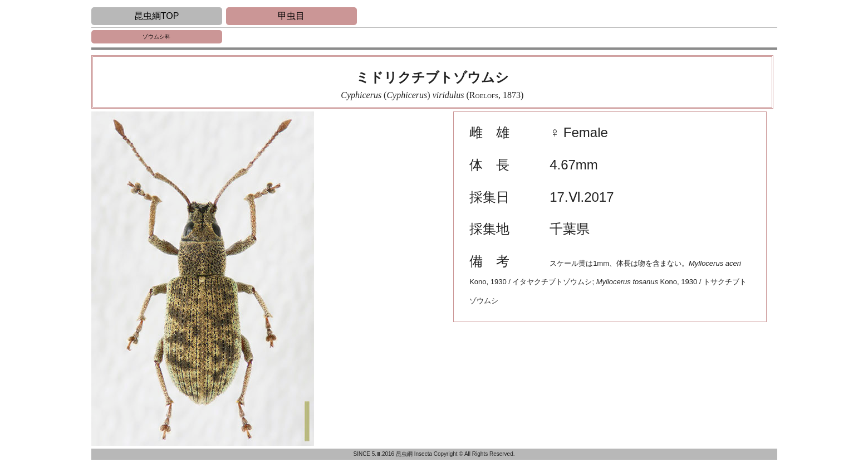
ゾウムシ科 (156, 37)
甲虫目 (291, 16)
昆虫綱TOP (157, 16)
